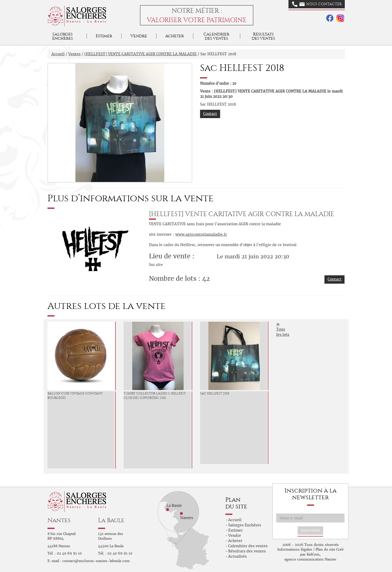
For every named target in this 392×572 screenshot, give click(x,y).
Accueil (58, 54)
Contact (210, 114)
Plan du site (325, 549)
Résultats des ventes (247, 551)
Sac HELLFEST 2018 (215, 393)
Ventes (74, 54)
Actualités (237, 556)
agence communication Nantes (310, 559)
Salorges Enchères (245, 525)
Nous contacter (317, 4)
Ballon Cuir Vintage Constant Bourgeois (75, 396)
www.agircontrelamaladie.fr (201, 234)
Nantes (59, 520)
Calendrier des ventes (216, 36)
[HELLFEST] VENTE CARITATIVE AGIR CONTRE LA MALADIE (140, 54)
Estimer (104, 36)
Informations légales (295, 549)
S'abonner (310, 530)
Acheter (175, 36)
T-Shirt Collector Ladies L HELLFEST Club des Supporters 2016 (155, 396)
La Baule (111, 520)
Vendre (139, 36)
